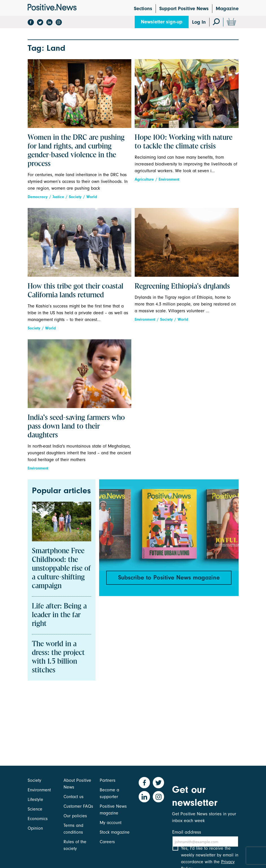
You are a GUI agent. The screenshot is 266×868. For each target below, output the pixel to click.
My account (111, 823)
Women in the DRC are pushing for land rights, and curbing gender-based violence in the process (76, 151)
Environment (169, 179)
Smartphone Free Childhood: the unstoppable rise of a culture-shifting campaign (61, 569)
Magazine (227, 9)
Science (35, 809)
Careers (107, 842)
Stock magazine (115, 832)
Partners (108, 780)
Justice (58, 197)
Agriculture (144, 179)
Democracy (38, 197)
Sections (143, 9)
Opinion (35, 828)
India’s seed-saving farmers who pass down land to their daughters (76, 427)
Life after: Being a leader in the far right (59, 615)
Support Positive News (184, 9)
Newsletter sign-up (162, 22)
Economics (38, 819)
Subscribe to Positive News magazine (169, 577)
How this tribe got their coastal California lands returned (76, 291)
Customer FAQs (78, 806)
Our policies (75, 816)
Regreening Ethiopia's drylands (182, 287)
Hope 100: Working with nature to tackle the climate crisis (184, 142)
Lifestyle (35, 800)
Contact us (74, 797)
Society (75, 197)
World (92, 197)
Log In (199, 22)
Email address (187, 832)
